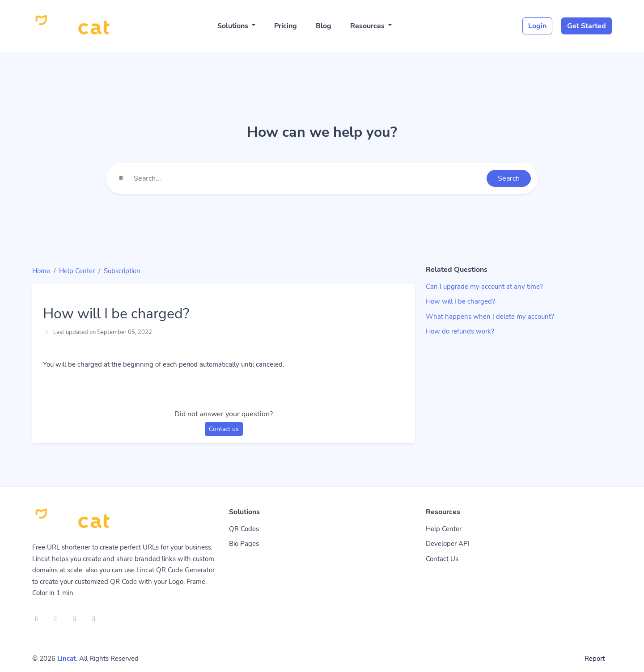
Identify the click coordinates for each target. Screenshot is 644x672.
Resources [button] (368, 26)
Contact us (224, 429)
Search (509, 178)
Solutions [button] (234, 26)
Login (537, 26)
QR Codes (244, 529)
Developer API (448, 544)
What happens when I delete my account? (490, 317)
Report (595, 659)
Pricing (286, 26)
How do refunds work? (460, 331)
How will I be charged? (460, 301)
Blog (324, 26)
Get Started (587, 26)
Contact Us (442, 559)
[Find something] (308, 178)
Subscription (122, 271)
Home (41, 271)
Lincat (67, 659)
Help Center (77, 271)
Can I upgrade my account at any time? (484, 287)
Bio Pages (244, 544)
